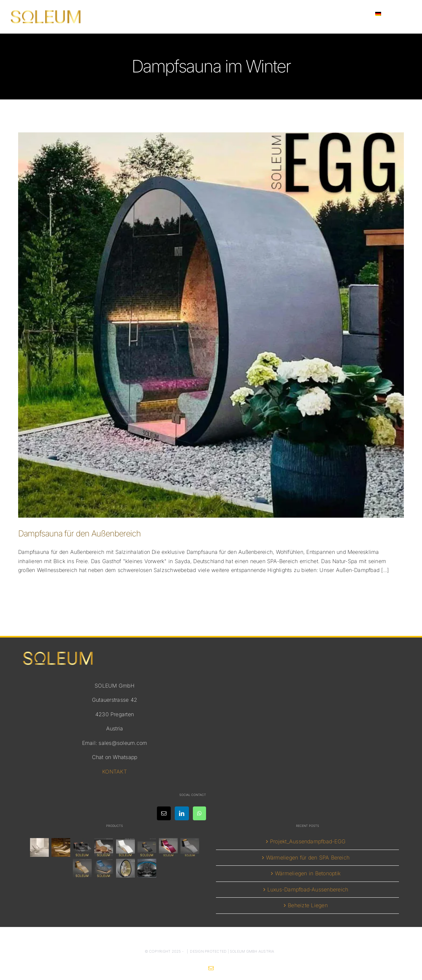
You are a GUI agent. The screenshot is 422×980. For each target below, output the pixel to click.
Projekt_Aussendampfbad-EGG (308, 841)
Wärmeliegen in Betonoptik (308, 873)
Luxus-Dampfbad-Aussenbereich (308, 889)
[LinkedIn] (182, 813)
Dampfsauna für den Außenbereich (79, 533)
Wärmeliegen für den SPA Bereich (308, 857)
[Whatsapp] (199, 813)
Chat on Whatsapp (115, 757)
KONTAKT (115, 772)
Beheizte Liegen (308, 905)
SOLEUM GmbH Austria (252, 951)
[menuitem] (390, 14)
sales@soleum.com (123, 743)
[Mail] (164, 813)
